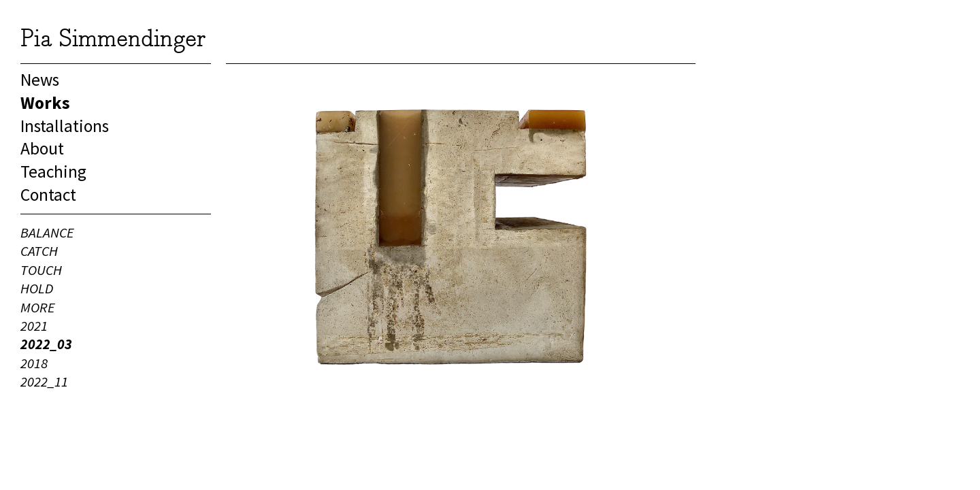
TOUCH (41, 270)
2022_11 (44, 382)
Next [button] (627, 230)
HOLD (37, 289)
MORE (37, 308)
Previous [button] (294, 230)
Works (45, 103)
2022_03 (46, 344)
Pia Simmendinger (113, 38)
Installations (65, 126)
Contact (48, 195)
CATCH (39, 251)
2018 (34, 363)
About (42, 148)
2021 (34, 326)
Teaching (53, 171)
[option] (461, 230)
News (40, 80)
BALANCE (47, 233)
